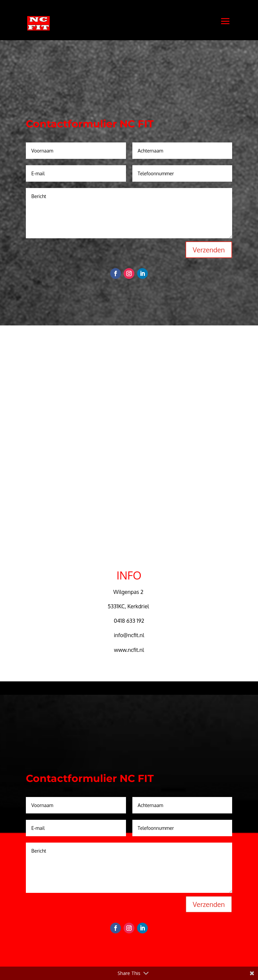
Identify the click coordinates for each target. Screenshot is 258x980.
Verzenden (209, 250)
